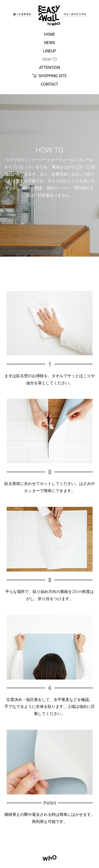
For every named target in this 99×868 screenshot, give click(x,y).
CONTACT (50, 84)
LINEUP (50, 51)
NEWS (49, 43)
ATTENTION (49, 68)
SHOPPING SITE (49, 76)
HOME (49, 34)
